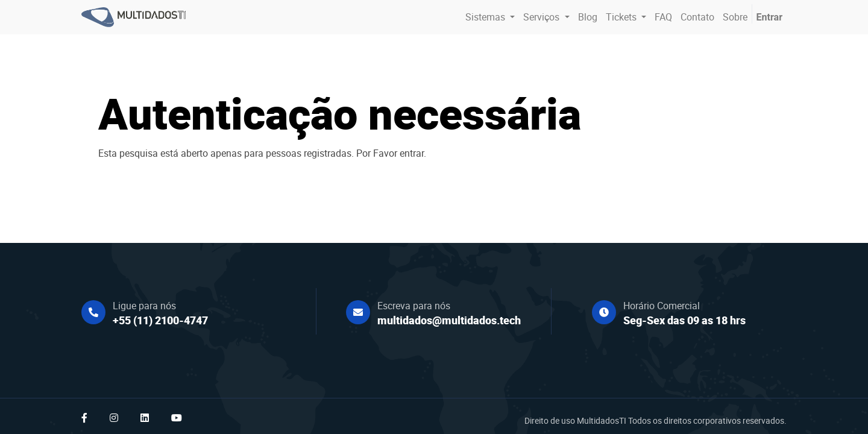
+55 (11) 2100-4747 (160, 320)
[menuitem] (588, 17)
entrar (412, 153)
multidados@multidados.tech (449, 320)
